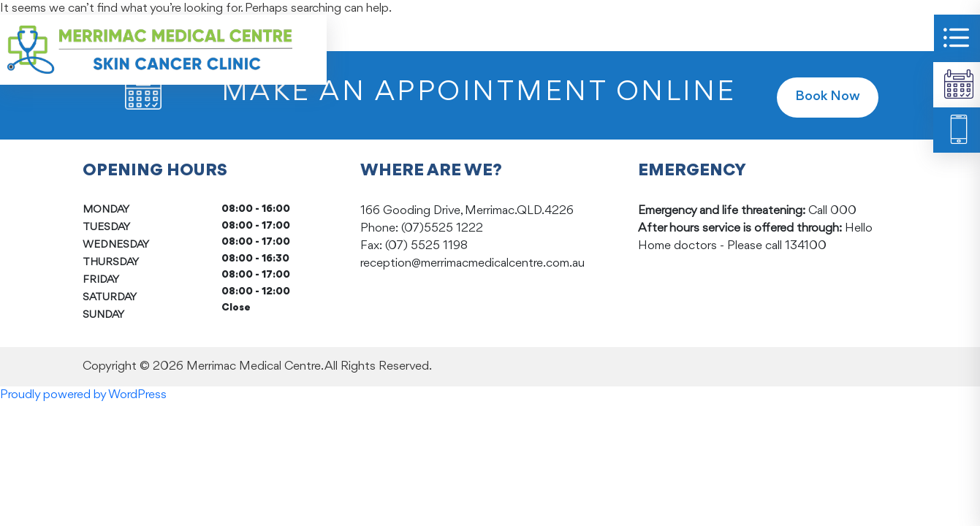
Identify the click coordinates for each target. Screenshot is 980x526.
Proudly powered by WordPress (83, 395)
